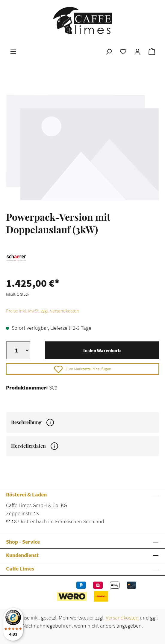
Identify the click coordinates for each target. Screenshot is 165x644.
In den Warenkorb (102, 350)
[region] (82, 147)
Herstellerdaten (35, 446)
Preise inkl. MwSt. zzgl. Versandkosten (43, 311)
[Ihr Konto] (137, 51)
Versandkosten (122, 618)
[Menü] (13, 51)
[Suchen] (109, 51)
